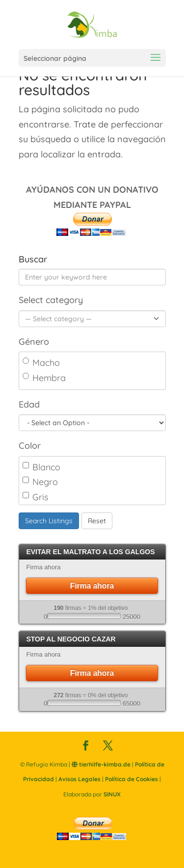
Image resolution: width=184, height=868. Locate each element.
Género (34, 342)
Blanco (41, 467)
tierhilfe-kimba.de (101, 764)
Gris (35, 497)
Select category (51, 300)
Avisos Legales (79, 779)
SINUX (112, 794)
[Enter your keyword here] (92, 277)
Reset (97, 521)
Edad (29, 404)
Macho (41, 363)
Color (30, 446)
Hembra (44, 378)
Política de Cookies (131, 779)
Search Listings (49, 521)
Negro (40, 482)
